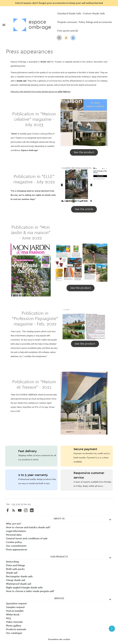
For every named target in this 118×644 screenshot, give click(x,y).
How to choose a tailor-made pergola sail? (30, 591)
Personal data (14, 535)
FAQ (8, 618)
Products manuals (16, 629)
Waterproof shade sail (19, 584)
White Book (13, 615)
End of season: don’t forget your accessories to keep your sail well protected (59, 3)
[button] (84, 152)
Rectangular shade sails (19, 576)
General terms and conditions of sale (27, 539)
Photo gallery (14, 626)
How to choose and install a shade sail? (28, 527)
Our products (59, 557)
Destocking (12, 562)
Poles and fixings (15, 565)
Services (59, 598)
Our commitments (16, 546)
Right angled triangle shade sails (24, 588)
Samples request (15, 607)
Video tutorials (14, 622)
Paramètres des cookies (59, 639)
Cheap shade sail (16, 580)
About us (59, 519)
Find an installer (15, 611)
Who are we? (14, 524)
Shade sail (12, 573)
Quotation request (16, 604)
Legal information (16, 531)
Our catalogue (14, 633)
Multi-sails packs (15, 569)
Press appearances (17, 550)
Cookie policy (14, 542)
